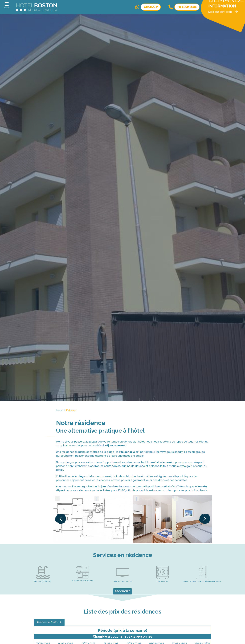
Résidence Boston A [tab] (49, 622)
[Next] (205, 519)
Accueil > (61, 410)
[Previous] (61, 519)
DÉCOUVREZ (123, 591)
